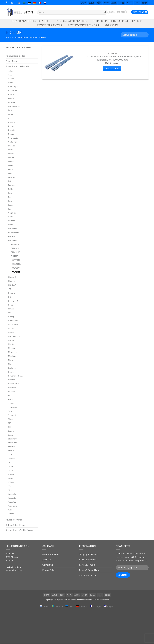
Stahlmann (13, 439)
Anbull (11, 79)
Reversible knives (49, 26)
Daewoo (12, 146)
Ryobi (11, 399)
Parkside (12, 368)
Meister (11, 344)
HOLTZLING (13, 232)
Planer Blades (12, 61)
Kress (11, 305)
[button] (117, 12)
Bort (10, 110)
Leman (11, 309)
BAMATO (12, 94)
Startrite (12, 447)
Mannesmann (14, 336)
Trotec (11, 470)
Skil (10, 427)
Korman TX (13, 301)
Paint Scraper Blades (71, 21)
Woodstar (12, 498)
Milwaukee (13, 352)
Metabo (11, 348)
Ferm (10, 197)
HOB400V (15, 268)
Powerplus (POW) (16, 376)
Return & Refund (87, 565)
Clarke (11, 126)
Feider (11, 189)
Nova (10, 360)
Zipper (11, 514)
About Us (47, 560)
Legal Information (51, 554)
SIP (10, 423)
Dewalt (11, 154)
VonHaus (12, 490)
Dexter (11, 158)
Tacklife (11, 459)
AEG (10, 75)
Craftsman (13, 142)
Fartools (12, 185)
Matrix (11, 340)
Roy (10, 395)
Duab (10, 165)
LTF (10, 313)
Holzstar (12, 281)
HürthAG (12, 285)
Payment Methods (88, 560)
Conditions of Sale (88, 575)
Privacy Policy (49, 570)
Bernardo (12, 98)
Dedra (11, 150)
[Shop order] (135, 35)
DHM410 (15, 248)
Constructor (13, 138)
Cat (10, 118)
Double (11, 161)
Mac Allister (13, 324)
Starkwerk (12, 443)
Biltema (11, 102)
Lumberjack (13, 321)
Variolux (12, 474)
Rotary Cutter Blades (83, 26)
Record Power (14, 384)
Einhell (11, 169)
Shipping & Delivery (88, 554)
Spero (11, 435)
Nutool (11, 364)
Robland (12, 391)
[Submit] (105, 12)
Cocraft (11, 130)
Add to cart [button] (112, 69)
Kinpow (12, 293)
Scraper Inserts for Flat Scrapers (117, 21)
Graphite (12, 213)
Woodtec (12, 502)
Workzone (13, 506)
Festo (10, 205)
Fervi (10, 201)
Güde (10, 217)
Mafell (11, 328)
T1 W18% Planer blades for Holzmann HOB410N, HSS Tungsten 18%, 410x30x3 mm (112, 58)
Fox (10, 209)
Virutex (11, 486)
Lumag (11, 317)
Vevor (11, 478)
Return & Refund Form (90, 570)
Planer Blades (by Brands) (30, 21)
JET (10, 289)
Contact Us (48, 565)
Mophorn (12, 356)
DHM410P (15, 252)
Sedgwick (12, 415)
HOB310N (15, 260)
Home (8, 38)
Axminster (13, 90)
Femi (10, 193)
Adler (11, 71)
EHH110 (14, 256)
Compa (11, 134)
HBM (10, 225)
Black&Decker (14, 106)
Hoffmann (13, 228)
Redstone (12, 388)
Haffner (12, 221)
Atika (10, 83)
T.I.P (10, 455)
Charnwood (13, 122)
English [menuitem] (111, 606)
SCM (10, 411)
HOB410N (15, 272)
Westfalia (12, 494)
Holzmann (34, 38)
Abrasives (112, 26)
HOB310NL (16, 264)
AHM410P (15, 244)
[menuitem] (19, 3)
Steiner (11, 451)
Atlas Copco (13, 87)
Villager (12, 482)
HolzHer (12, 236)
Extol (10, 181)
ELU (10, 173)
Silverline (12, 419)
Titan (10, 462)
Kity (10, 297)
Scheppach (13, 407)
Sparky (11, 431)
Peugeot (12, 372)
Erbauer (12, 177)
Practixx (12, 380)
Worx (11, 510)
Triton (11, 466)
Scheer (11, 403)
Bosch (11, 114)
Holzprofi (12, 277)
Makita (11, 332)
